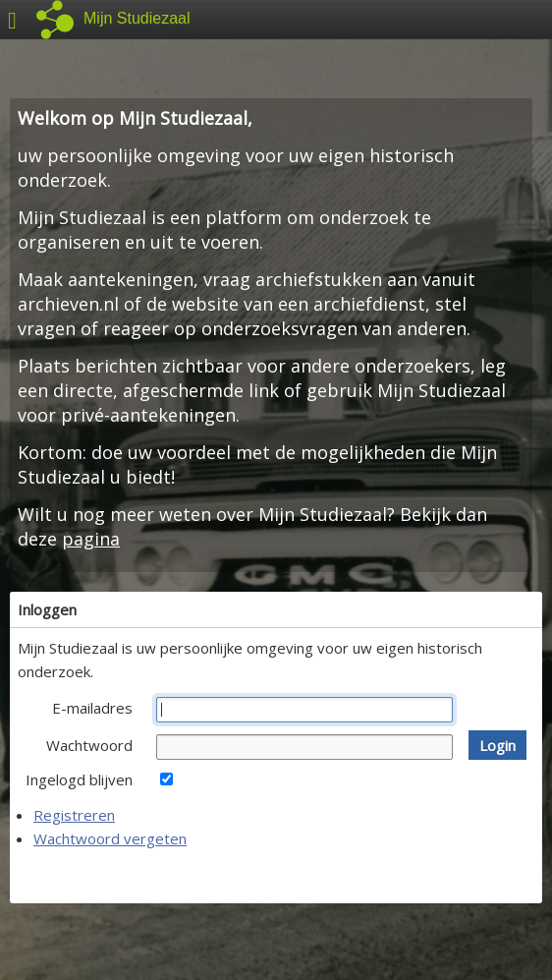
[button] (497, 745)
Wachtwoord (89, 745)
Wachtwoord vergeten (110, 838)
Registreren (74, 815)
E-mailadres (92, 708)
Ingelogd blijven (79, 779)
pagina (91, 539)
